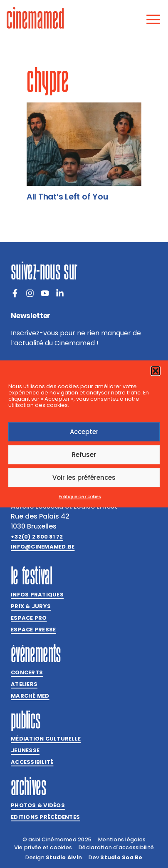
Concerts (27, 672)
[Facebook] (15, 293)
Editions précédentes (45, 817)
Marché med (30, 696)
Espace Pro (29, 618)
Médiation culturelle (46, 739)
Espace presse (33, 630)
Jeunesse (25, 750)
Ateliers (24, 684)
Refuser (84, 455)
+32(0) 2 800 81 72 (37, 537)
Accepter (84, 432)
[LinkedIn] (60, 293)
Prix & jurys (31, 606)
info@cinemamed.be (43, 547)
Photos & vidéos (38, 805)
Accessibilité (32, 762)
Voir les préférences (84, 478)
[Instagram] (30, 293)
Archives (28, 786)
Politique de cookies (80, 497)
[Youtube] (45, 293)
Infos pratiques (37, 595)
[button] (156, 371)
